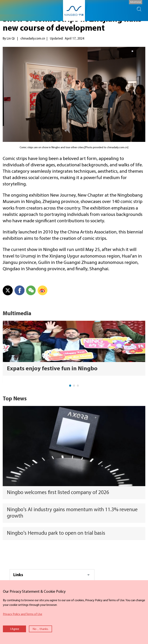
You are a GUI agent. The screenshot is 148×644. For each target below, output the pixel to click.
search (139, 9)
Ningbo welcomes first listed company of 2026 (58, 493)
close (2, 588)
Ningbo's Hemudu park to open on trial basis (56, 533)
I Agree (15, 629)
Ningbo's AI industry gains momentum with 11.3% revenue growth (72, 513)
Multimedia (17, 314)
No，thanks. (41, 629)
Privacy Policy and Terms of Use (23, 614)
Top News (15, 399)
